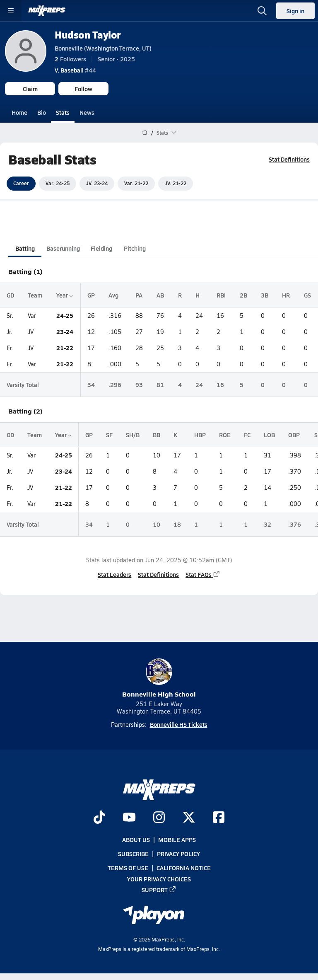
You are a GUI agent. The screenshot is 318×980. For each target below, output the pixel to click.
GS (307, 295)
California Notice (184, 868)
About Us (136, 840)
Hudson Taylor (88, 35)
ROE (225, 435)
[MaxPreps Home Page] (145, 133)
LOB (269, 435)
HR (286, 295)
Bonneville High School (159, 679)
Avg (113, 295)
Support (159, 890)
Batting (25, 248)
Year (65, 295)
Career (21, 183)
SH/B (133, 435)
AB (160, 295)
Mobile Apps (177, 840)
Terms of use (128, 868)
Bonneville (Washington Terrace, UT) (103, 48)
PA (139, 295)
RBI (221, 295)
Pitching (135, 248)
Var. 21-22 (136, 183)
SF (109, 435)
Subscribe (133, 854)
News (87, 112)
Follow (83, 89)
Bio (42, 112)
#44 (75, 70)
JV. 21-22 (176, 183)
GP (91, 295)
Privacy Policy (178, 854)
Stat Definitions (289, 159)
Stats (63, 112)
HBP (200, 435)
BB (157, 435)
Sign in (295, 11)
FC (247, 435)
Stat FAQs (203, 574)
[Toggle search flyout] (262, 11)
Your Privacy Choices (159, 878)
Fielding (101, 248)
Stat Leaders (114, 574)
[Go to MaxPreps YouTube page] (129, 818)
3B (265, 295)
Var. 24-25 (58, 183)
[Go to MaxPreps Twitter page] (189, 818)
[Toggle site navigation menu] (11, 11)
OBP (294, 435)
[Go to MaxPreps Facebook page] (219, 818)
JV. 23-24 (97, 183)
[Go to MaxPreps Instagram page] (159, 818)
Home (19, 112)
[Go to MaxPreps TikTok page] (99, 818)
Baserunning (63, 248)
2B (243, 295)
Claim (30, 89)
